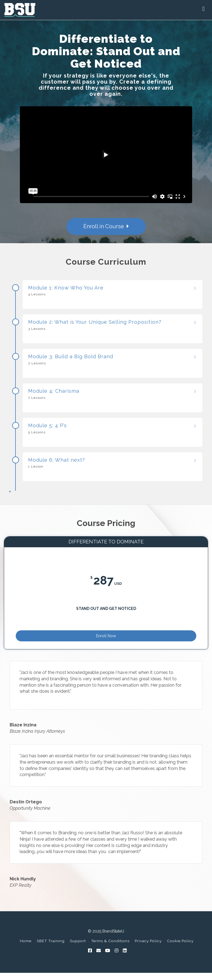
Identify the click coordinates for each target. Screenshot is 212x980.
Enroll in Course (106, 226)
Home (26, 949)
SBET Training (51, 949)
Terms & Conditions (110, 949)
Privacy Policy (148, 949)
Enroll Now (106, 641)
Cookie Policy (180, 949)
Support (78, 949)
